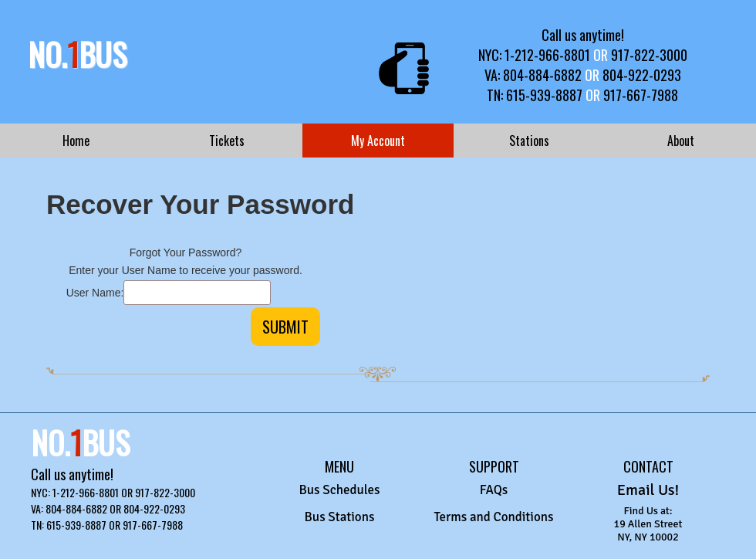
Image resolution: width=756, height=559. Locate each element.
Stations (529, 141)
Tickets (227, 141)
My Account (378, 141)
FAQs (494, 490)
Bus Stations (340, 517)
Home (76, 141)
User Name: (95, 293)
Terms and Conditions (493, 517)
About (681, 141)
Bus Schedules (339, 490)
